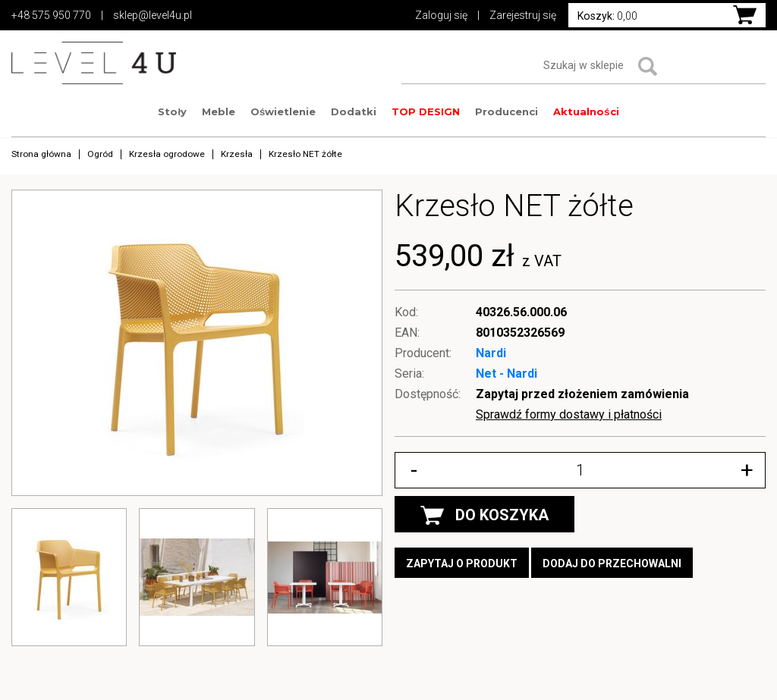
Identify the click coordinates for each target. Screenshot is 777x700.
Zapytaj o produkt (462, 563)
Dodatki (354, 111)
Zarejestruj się (523, 15)
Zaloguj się (441, 15)
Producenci (506, 111)
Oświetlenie (283, 111)
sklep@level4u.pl (153, 15)
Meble (219, 111)
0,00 (607, 16)
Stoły (172, 111)
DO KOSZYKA (484, 515)
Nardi (491, 353)
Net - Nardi (506, 374)
